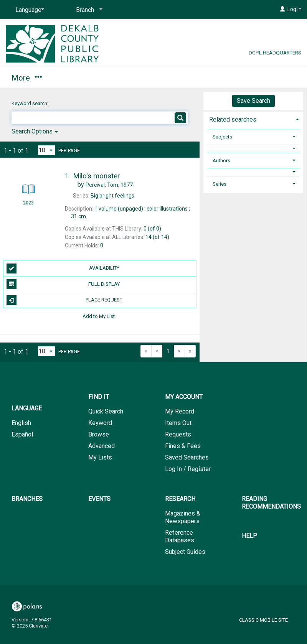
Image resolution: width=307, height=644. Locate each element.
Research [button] (180, 499)
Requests (178, 434)
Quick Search (106, 411)
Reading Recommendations (271, 503)
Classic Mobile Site (263, 620)
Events (201, 77)
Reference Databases (180, 536)
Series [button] (220, 184)
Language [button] (27, 408)
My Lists (100, 457)
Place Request (65, 300)
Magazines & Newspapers (183, 517)
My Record (180, 411)
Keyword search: (31, 103)
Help (249, 536)
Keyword (100, 423)
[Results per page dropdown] (46, 150)
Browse (99, 434)
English (21, 423)
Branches (150, 77)
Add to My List (99, 316)
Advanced (102, 446)
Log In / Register (188, 469)
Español (22, 434)
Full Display (63, 284)
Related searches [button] (233, 119)
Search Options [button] (35, 131)
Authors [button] (221, 161)
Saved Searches (187, 457)
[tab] (253, 119)
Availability (63, 268)
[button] (253, 149)
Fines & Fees (183, 446)
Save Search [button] (253, 101)
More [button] (250, 78)
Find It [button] (26, 77)
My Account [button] (87, 77)
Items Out (178, 423)
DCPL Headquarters (275, 53)
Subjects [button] (222, 137)
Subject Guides (185, 552)
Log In (295, 9)
